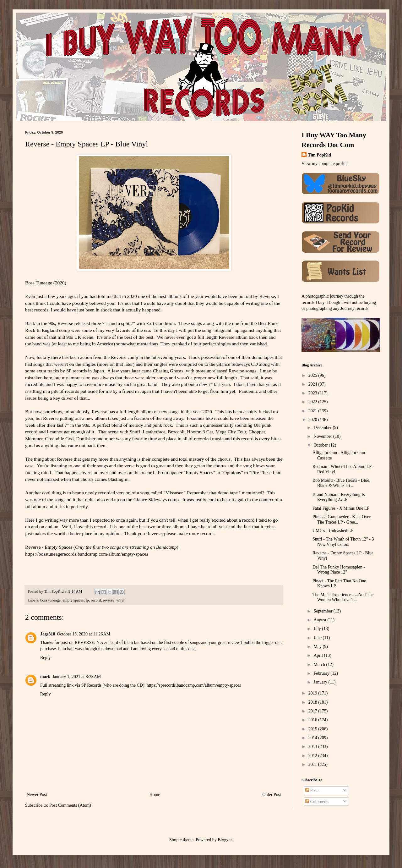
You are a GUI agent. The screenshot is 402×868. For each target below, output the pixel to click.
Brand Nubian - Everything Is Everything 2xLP (339, 497)
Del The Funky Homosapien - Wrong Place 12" (339, 570)
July (318, 629)
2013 (313, 747)
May (318, 647)
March (320, 665)
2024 (313, 384)
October (321, 445)
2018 (313, 702)
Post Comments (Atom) (70, 805)
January (321, 682)
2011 (313, 764)
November (323, 436)
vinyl (120, 600)
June (318, 638)
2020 (313, 420)
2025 (313, 375)
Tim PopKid (319, 155)
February (322, 673)
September (323, 611)
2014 (313, 738)
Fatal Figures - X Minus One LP (341, 508)
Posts (312, 791)
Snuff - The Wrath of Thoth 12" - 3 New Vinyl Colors (343, 542)
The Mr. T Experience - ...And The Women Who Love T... (343, 597)
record (96, 600)
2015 (313, 729)
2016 (313, 720)
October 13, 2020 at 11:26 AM (84, 634)
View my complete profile (325, 164)
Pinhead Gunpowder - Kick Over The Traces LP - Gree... (342, 519)
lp (87, 600)
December (323, 428)
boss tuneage (50, 600)
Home (155, 795)
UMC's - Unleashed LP (333, 531)
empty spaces (73, 600)
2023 (313, 393)
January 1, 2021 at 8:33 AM (77, 677)
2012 (313, 756)
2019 (313, 693)
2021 (313, 411)
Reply (45, 658)
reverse (109, 600)
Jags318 (48, 634)
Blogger (225, 840)
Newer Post (37, 795)
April (319, 655)
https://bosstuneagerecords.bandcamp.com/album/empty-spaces (87, 554)
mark (45, 677)
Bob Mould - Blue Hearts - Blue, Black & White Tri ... (341, 483)
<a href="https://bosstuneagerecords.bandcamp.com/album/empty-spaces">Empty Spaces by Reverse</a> (154, 571)
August (320, 620)
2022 (313, 402)
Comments (317, 802)
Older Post (272, 795)
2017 (313, 711)
